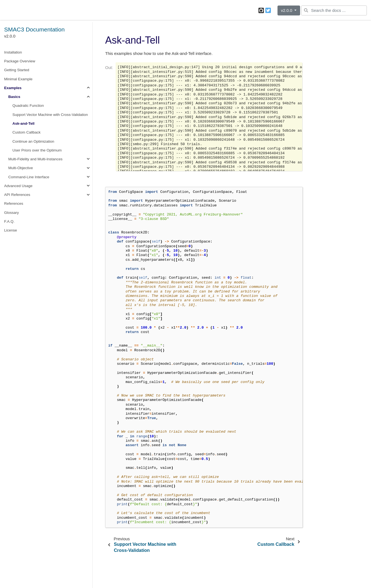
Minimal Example (18, 79)
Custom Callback (26, 132)
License (11, 230)
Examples (13, 88)
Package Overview (20, 61)
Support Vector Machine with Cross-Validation (50, 115)
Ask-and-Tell (23, 123)
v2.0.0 (287, 10)
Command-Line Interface (29, 177)
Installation (13, 52)
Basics (14, 97)
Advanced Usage (18, 186)
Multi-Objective (21, 168)
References (14, 203)
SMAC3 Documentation (34, 29)
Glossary (11, 213)
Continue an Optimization (33, 141)
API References (17, 195)
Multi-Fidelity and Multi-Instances (35, 159)
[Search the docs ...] (334, 10)
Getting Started (17, 70)
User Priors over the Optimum (37, 150)
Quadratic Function (28, 106)
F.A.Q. (9, 221)
